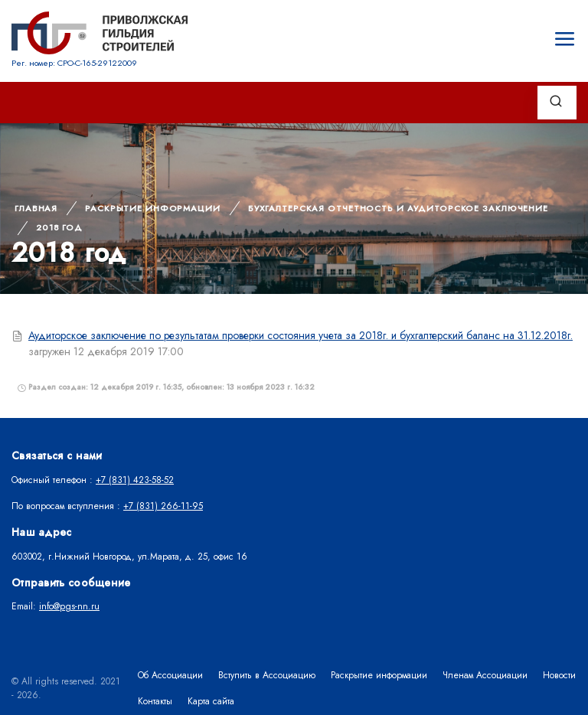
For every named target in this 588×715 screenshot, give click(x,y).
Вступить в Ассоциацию (267, 675)
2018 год (59, 227)
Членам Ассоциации (485, 675)
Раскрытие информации (153, 208)
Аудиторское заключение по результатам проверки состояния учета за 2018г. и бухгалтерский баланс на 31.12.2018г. (301, 335)
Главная (36, 208)
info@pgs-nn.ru (69, 606)
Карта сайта (211, 701)
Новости (559, 675)
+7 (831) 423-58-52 (135, 480)
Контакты (155, 701)
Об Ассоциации (170, 675)
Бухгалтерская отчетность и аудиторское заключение (398, 208)
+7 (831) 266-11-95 (163, 506)
